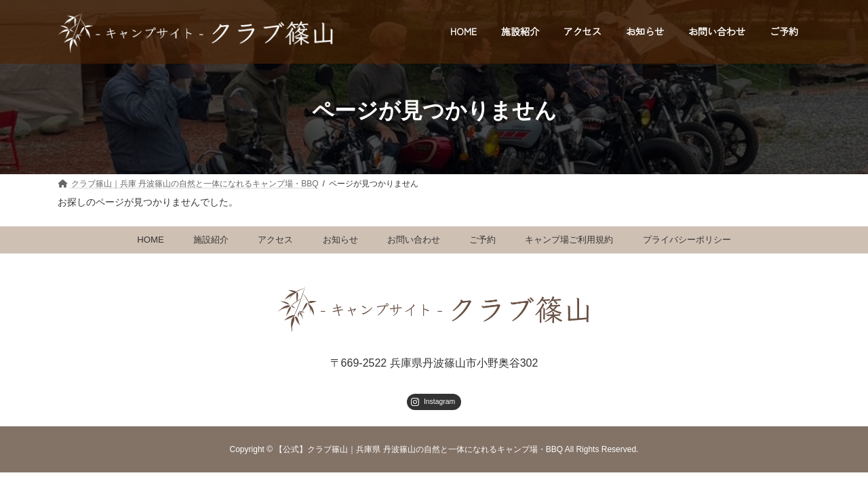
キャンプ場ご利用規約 (569, 240)
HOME (151, 240)
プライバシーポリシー (687, 240)
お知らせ (340, 240)
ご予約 (482, 240)
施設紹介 (211, 240)
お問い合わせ (414, 240)
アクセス (275, 240)
